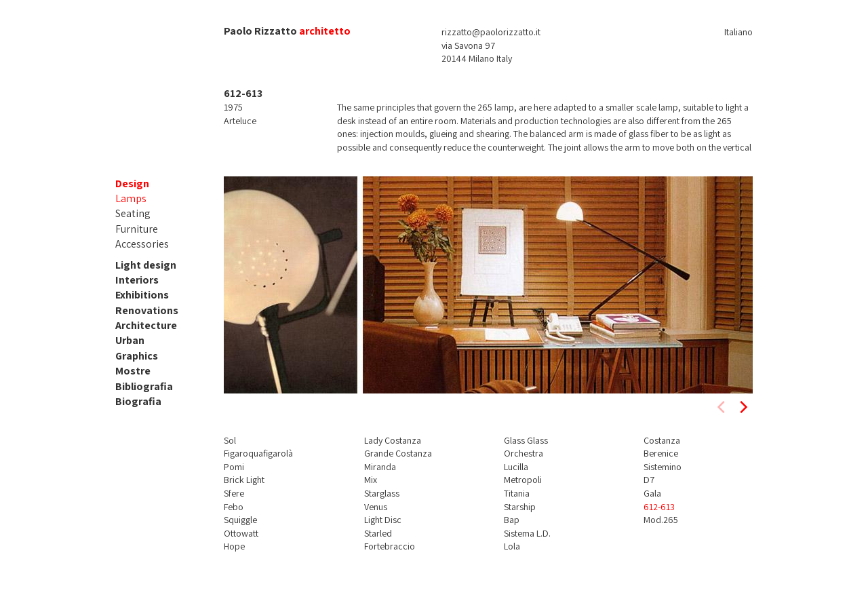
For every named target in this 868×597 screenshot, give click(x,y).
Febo (234, 507)
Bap (512, 520)
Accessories (142, 244)
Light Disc (383, 520)
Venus (376, 507)
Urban (130, 340)
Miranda (380, 467)
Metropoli (523, 480)
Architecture (146, 325)
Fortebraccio (390, 546)
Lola (512, 546)
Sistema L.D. (527, 533)
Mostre (133, 371)
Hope (234, 546)
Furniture (137, 229)
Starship (520, 507)
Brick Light (244, 480)
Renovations (147, 310)
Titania (517, 493)
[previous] (722, 407)
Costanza (662, 440)
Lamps (131, 198)
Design (132, 184)
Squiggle (240, 520)
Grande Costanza (398, 453)
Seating (133, 213)
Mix (371, 480)
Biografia (138, 401)
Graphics (137, 356)
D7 (649, 480)
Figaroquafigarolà (258, 453)
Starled (378, 533)
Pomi (234, 467)
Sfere (234, 493)
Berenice (661, 453)
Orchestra (524, 453)
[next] (743, 407)
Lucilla (516, 467)
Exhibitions (142, 295)
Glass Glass (526, 440)
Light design (146, 265)
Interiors (137, 280)
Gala (652, 493)
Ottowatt (241, 533)
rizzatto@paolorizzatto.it (491, 32)
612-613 (659, 507)
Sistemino (663, 467)
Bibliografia (144, 386)
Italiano (738, 32)
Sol (230, 440)
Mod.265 (661, 520)
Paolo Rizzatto (260, 31)
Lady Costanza (393, 440)
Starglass (382, 493)
